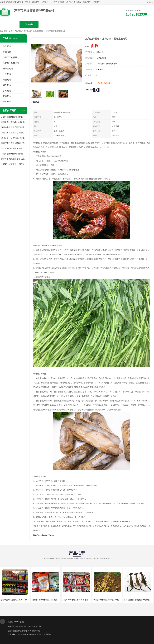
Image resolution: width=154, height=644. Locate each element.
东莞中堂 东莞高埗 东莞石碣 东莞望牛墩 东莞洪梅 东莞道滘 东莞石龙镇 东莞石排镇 (13, 159)
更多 (24, 111)
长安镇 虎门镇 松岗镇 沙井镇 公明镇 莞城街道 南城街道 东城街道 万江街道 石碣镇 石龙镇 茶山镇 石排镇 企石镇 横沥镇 (13, 148)
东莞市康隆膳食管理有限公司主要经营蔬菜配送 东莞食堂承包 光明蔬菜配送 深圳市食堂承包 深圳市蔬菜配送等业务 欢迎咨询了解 (13, 117)
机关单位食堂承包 (11, 63)
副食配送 (7, 85)
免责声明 (30, 634)
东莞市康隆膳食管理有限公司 (19, 631)
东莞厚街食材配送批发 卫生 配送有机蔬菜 (79, 600)
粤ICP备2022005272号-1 (33, 626)
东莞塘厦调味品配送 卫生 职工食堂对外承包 (18, 600)
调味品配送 (8, 69)
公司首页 (10, 24)
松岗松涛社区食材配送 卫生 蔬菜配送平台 (48, 600)
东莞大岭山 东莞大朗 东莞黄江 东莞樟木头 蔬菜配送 (13, 133)
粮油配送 (7, 80)
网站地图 (47, 634)
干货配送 (7, 74)
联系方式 (125, 24)
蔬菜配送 (7, 46)
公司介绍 (68, 24)
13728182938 (103, 83)
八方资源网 (22, 634)
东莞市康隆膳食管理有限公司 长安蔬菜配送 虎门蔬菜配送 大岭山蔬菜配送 (13, 154)
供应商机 (29, 24)
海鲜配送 (7, 96)
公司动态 (87, 24)
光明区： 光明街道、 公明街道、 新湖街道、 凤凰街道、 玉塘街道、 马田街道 (13, 164)
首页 (11, 31)
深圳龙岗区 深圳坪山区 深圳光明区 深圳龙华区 (13, 122)
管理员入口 (39, 634)
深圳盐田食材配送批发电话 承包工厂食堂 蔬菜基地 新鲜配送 (117, 600)
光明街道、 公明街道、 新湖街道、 (13, 138)
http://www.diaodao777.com (44, 535)
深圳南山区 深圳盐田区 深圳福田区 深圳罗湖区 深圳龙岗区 (13, 127)
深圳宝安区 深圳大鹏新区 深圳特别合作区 (13, 143)
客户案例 (106, 24)
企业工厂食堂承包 (11, 57)
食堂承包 (7, 52)
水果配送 (7, 91)
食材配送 (27, 31)
